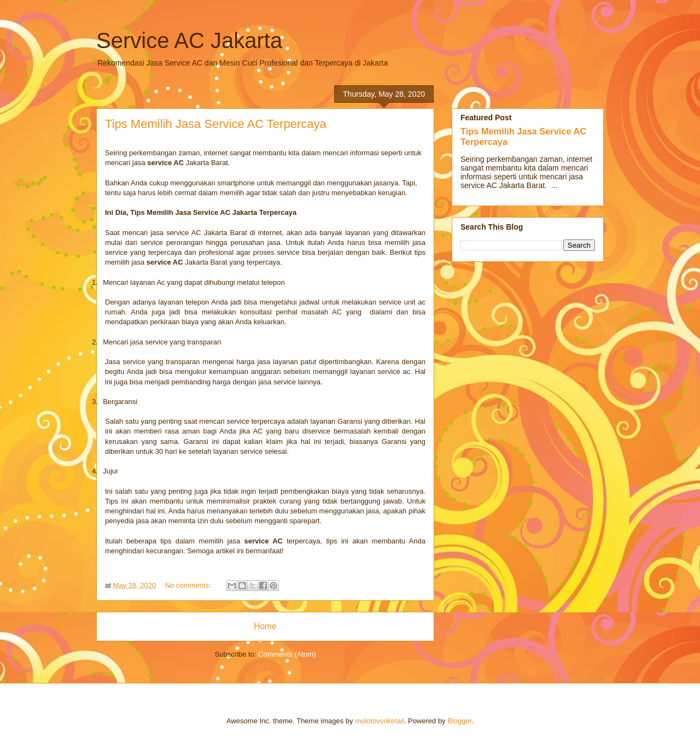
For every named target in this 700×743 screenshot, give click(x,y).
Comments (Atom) (287, 654)
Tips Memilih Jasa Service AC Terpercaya (216, 124)
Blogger (459, 721)
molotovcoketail (380, 721)
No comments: (189, 585)
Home (265, 626)
